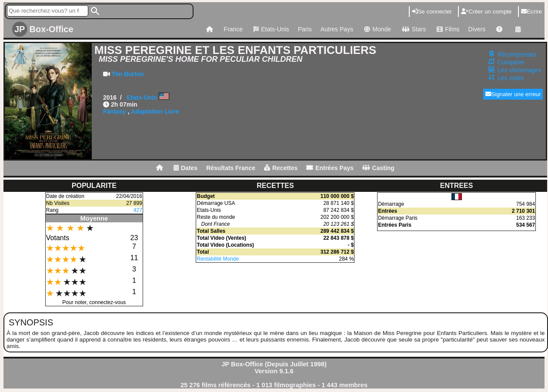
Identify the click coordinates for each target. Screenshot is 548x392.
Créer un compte (486, 12)
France (233, 29)
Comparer (511, 62)
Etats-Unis (270, 29)
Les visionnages (519, 70)
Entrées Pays (330, 168)
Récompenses (517, 54)
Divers (477, 29)
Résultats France (231, 168)
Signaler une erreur (513, 94)
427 (138, 210)
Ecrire (531, 12)
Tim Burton (128, 74)
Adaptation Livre (155, 111)
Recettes (281, 168)
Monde (376, 29)
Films (447, 29)
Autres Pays (337, 29)
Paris (305, 29)
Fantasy (115, 111)
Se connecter (432, 12)
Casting (378, 168)
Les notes (511, 78)
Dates (185, 168)
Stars (413, 29)
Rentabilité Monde (218, 259)
